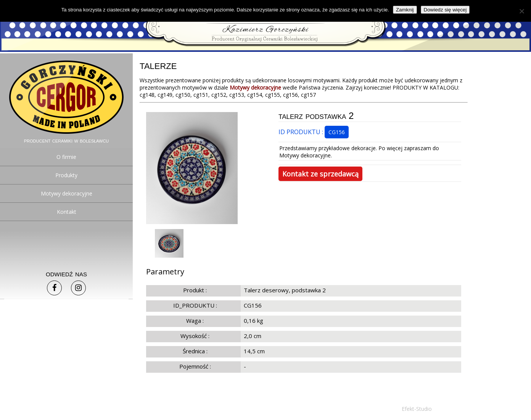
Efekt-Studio (417, 409)
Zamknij (405, 10)
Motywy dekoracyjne (67, 193)
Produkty (66, 175)
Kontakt (67, 212)
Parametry (165, 272)
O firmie (66, 157)
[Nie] (521, 11)
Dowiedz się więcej (445, 10)
